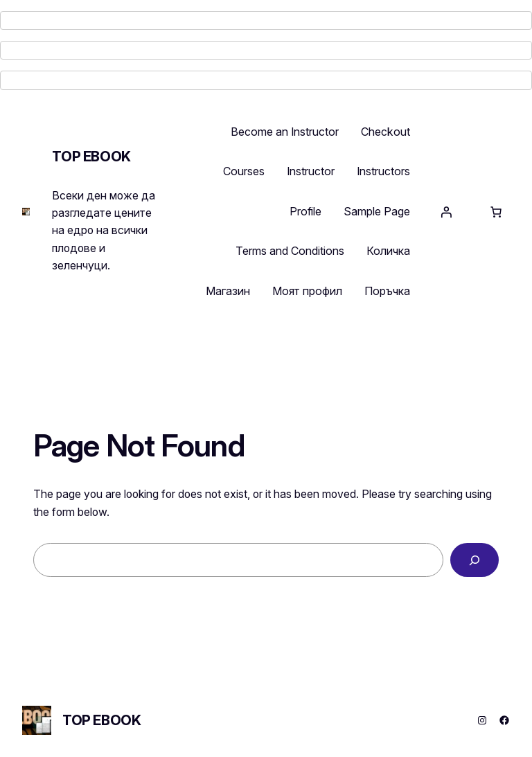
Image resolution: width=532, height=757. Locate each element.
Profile (305, 211)
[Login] (446, 212)
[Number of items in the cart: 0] (496, 212)
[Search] (475, 560)
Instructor (311, 171)
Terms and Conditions (290, 251)
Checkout (385, 132)
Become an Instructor (285, 132)
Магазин (228, 291)
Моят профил (307, 291)
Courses (244, 171)
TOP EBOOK (91, 157)
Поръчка (387, 291)
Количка (388, 251)
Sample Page (377, 211)
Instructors (383, 171)
